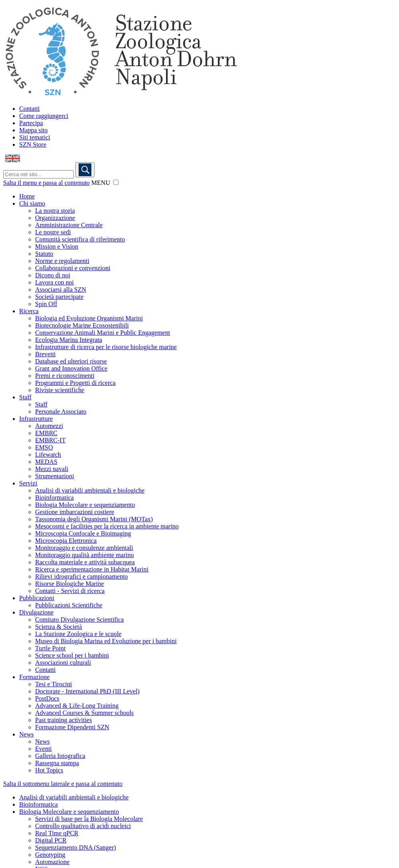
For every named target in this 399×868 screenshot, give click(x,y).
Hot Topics (49, 770)
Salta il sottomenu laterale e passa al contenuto (63, 784)
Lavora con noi (54, 282)
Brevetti (45, 354)
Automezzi (49, 426)
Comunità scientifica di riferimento (80, 239)
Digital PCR (51, 840)
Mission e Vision (57, 246)
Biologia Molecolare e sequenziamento (85, 505)
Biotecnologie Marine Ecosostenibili (82, 325)
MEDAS (46, 462)
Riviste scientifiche (60, 390)
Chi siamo (32, 203)
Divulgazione (36, 612)
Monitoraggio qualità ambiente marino (85, 555)
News (26, 734)
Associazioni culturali (63, 663)
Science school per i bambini (72, 655)
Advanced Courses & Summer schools (84, 713)
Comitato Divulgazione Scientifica (79, 620)
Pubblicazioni (37, 598)
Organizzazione (55, 218)
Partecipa (31, 123)
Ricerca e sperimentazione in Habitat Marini (92, 569)
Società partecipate (59, 297)
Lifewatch (48, 455)
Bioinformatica (54, 498)
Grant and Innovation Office (71, 368)
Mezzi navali (52, 469)
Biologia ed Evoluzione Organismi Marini (89, 318)
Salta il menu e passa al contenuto (46, 183)
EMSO (44, 447)
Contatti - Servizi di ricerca (70, 591)
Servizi (28, 483)
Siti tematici (35, 137)
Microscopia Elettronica (66, 541)
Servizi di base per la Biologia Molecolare (89, 819)
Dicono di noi (53, 275)
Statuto (44, 254)
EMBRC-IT (50, 440)
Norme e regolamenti (62, 261)
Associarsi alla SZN (61, 290)
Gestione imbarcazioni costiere (75, 512)
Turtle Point (50, 648)
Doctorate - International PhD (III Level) (87, 691)
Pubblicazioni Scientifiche (69, 605)
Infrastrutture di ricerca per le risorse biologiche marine (106, 347)
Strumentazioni (55, 476)
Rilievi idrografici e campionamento (81, 576)
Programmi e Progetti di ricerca (75, 383)
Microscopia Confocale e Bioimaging (83, 533)
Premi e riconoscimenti (65, 376)
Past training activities (63, 720)
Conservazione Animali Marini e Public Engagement (103, 333)
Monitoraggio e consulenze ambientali (84, 548)
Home (27, 196)
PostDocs (47, 698)
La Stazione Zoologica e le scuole (78, 634)
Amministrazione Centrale (69, 225)
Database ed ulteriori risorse (71, 361)
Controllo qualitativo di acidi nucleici (83, 826)
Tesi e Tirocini (53, 684)
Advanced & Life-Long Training (77, 706)
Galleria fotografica (60, 756)
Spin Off (46, 304)
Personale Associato (61, 411)
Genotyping (50, 855)
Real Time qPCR (57, 833)
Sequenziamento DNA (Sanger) (76, 847)
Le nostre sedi (53, 232)
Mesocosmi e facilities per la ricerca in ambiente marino (107, 526)
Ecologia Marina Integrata (69, 340)
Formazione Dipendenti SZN (72, 727)
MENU (101, 183)
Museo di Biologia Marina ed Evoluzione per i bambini (106, 641)
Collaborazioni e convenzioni (73, 268)
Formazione (34, 677)
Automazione (52, 862)
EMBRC (46, 433)
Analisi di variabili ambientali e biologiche (90, 490)
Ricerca (29, 311)
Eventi (43, 749)
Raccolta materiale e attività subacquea (85, 562)
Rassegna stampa (57, 763)
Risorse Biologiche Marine (69, 584)
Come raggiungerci (44, 116)
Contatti (30, 109)
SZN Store (33, 144)
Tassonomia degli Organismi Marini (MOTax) (94, 519)
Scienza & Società (58, 627)
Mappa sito (34, 130)
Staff (25, 397)
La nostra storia (55, 211)
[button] (116, 182)
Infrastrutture (36, 419)
